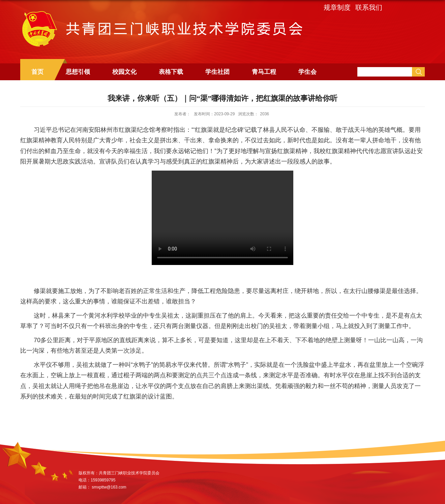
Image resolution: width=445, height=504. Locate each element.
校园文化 (124, 72)
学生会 (307, 72)
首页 (37, 72)
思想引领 (78, 72)
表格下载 (171, 72)
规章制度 (337, 7)
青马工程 (264, 72)
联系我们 (369, 7)
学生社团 (217, 72)
